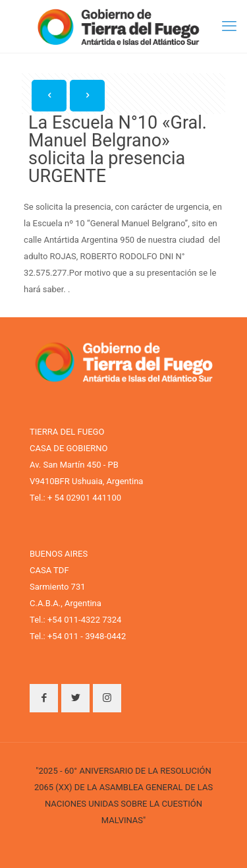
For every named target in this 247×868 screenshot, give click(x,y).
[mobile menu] (229, 26)
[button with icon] (44, 698)
